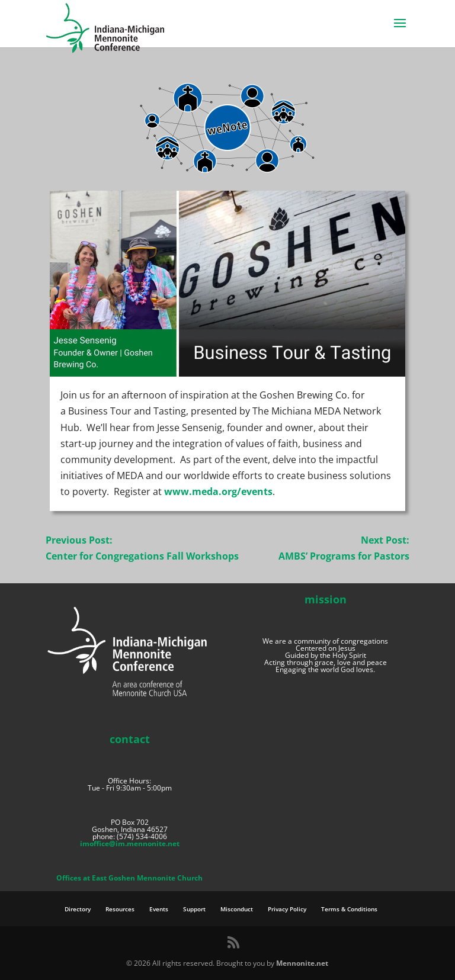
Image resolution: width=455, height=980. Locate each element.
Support (194, 909)
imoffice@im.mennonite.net (130, 844)
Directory (78, 909)
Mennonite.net (302, 963)
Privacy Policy (287, 909)
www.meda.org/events (218, 491)
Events (159, 909)
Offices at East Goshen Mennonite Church (129, 878)
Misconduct (237, 909)
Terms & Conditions (349, 909)
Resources (120, 909)
